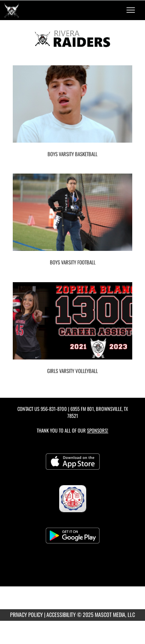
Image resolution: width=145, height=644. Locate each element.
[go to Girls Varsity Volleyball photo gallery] (72, 327)
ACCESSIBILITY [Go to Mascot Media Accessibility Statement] (61, 614)
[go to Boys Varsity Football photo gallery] (72, 218)
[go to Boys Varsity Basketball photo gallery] (72, 110)
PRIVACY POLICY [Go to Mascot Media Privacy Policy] (26, 614)
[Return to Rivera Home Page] (12, 10)
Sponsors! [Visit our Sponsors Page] (98, 430)
